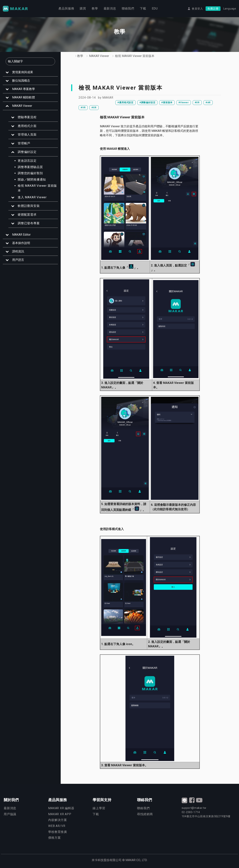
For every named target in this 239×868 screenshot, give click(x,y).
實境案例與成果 (23, 72)
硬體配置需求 (27, 215)
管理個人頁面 (27, 135)
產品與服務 (66, 8)
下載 (143, 8)
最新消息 (110, 8)
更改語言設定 (27, 161)
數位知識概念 (21, 81)
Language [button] (230, 9)
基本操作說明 (21, 243)
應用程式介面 (27, 126)
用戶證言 (18, 260)
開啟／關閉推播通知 (32, 180)
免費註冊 (213, 9)
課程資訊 (18, 251)
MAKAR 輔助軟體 (24, 97)
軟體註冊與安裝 (29, 206)
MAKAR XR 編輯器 (61, 808)
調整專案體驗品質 (30, 167)
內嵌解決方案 (58, 820)
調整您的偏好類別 (30, 173)
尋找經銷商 (145, 814)
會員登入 (197, 9)
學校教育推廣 (58, 832)
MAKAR (108, 98)
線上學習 (99, 808)
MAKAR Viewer (22, 106)
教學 (95, 8)
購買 (83, 8)
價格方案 (54, 838)
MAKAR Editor (21, 235)
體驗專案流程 (27, 117)
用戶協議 (10, 814)
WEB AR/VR (57, 826)
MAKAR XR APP (60, 814)
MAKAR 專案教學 (24, 89)
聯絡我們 (128, 8)
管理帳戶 (24, 143)
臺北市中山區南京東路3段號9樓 (206, 816)
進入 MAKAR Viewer (32, 197)
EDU (155, 8)
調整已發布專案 (29, 223)
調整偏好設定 (27, 152)
